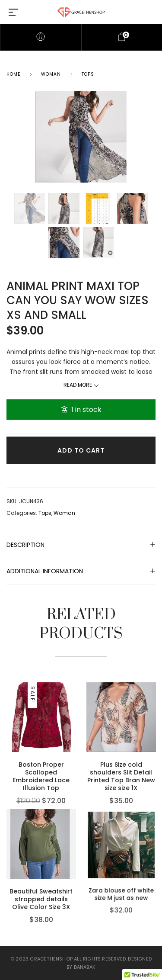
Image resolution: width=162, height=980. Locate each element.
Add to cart (81, 450)
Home (13, 74)
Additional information (45, 571)
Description (25, 545)
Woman (51, 74)
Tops (88, 74)
